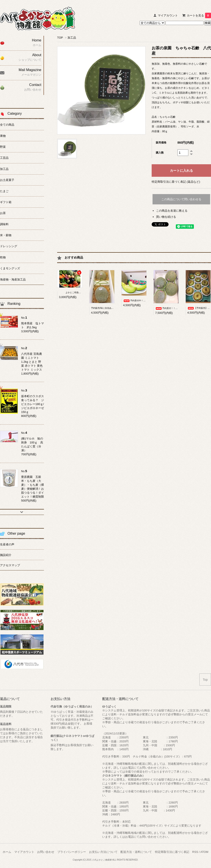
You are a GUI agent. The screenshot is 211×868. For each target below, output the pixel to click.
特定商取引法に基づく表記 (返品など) (176, 182)
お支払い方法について (103, 852)
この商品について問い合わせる (181, 199)
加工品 (72, 38)
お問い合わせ (46, 852)
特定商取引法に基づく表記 (172, 852)
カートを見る (199, 15)
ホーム (7, 852)
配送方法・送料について (136, 852)
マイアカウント (168, 15)
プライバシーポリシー (72, 852)
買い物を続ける (166, 217)
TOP (60, 38)
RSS (195, 852)
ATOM (204, 852)
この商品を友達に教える (172, 211)
